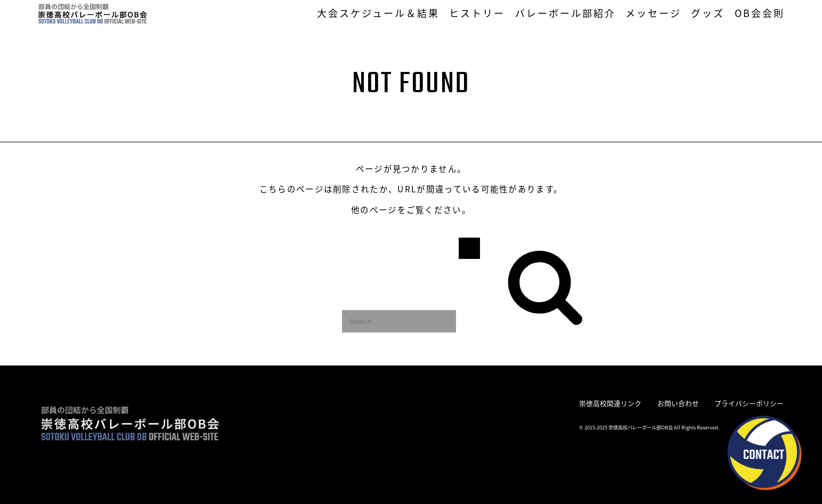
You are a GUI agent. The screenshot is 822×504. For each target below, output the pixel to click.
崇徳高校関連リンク (610, 403)
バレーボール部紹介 (566, 13)
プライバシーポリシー (749, 403)
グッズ (708, 13)
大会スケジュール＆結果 (379, 13)
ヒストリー (477, 13)
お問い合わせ (678, 403)
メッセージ (653, 13)
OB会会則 (760, 13)
